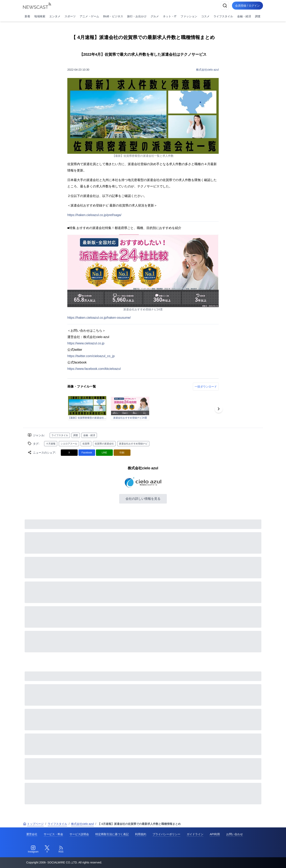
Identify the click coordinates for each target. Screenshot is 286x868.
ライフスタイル (223, 16)
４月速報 (51, 444)
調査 (258, 16)
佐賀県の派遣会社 (104, 444)
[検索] (225, 6)
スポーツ (70, 16)
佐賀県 (86, 444)
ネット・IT (170, 16)
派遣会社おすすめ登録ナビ (133, 444)
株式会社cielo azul (207, 70)
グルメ (155, 16)
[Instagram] (33, 849)
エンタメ (55, 16)
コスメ (205, 16)
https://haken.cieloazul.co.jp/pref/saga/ (94, 215)
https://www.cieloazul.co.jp (86, 343)
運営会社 (32, 834)
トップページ (33, 824)
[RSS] (61, 849)
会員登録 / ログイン (247, 6)
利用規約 (141, 834)
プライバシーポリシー (166, 834)
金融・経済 (244, 16)
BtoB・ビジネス (113, 16)
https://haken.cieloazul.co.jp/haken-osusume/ (99, 318)
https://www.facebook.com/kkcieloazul (94, 369)
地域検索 (40, 16)
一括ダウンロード (206, 387)
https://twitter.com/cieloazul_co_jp (91, 356)
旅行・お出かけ (137, 16)
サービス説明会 (79, 834)
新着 (27, 16)
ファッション (189, 16)
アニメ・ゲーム (89, 16)
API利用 (215, 834)
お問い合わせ (235, 834)
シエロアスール (69, 444)
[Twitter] (47, 849)
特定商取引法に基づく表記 (112, 834)
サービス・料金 (53, 834)
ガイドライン (195, 834)
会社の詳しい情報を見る (143, 499)
